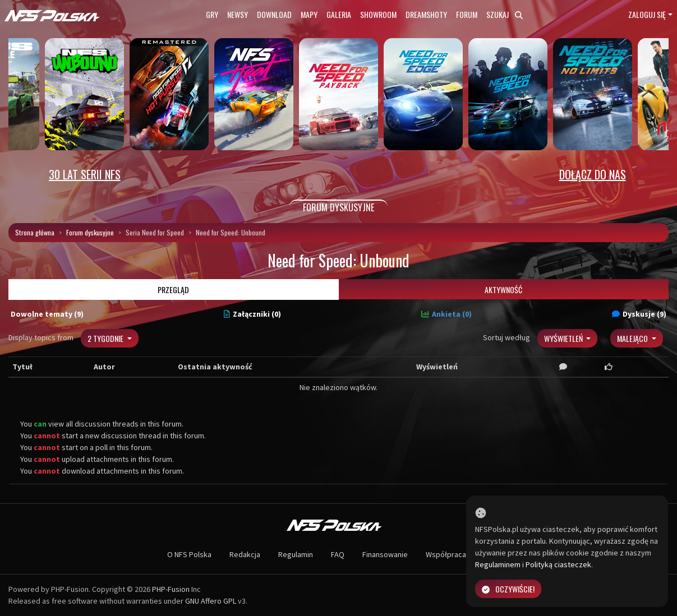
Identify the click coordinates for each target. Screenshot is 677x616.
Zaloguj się (647, 14)
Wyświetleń (564, 338)
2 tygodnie (106, 338)
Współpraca (446, 554)
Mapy (309, 14)
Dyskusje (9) (639, 314)
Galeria (339, 14)
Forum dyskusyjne (90, 232)
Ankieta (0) (446, 314)
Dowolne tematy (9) (47, 314)
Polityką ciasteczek (558, 564)
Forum (467, 14)
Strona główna (35, 232)
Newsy (238, 14)
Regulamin (296, 554)
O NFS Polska (189, 554)
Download (274, 14)
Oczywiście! (508, 589)
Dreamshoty (426, 14)
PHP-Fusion (171, 589)
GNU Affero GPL (211, 601)
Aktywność (503, 290)
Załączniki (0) (252, 314)
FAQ (338, 554)
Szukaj (505, 14)
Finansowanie (385, 554)
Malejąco (633, 338)
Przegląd (173, 290)
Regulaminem (498, 564)
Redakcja (245, 554)
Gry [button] (212, 14)
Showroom (378, 14)
